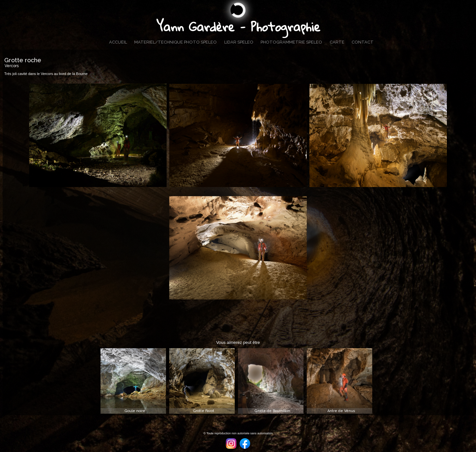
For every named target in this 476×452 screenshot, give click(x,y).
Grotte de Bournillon (272, 411)
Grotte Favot (204, 411)
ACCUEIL (118, 42)
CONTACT (363, 42)
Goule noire (135, 411)
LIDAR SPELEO (239, 42)
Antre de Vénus (341, 411)
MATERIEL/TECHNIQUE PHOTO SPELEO (175, 42)
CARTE (337, 42)
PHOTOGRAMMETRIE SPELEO (291, 42)
